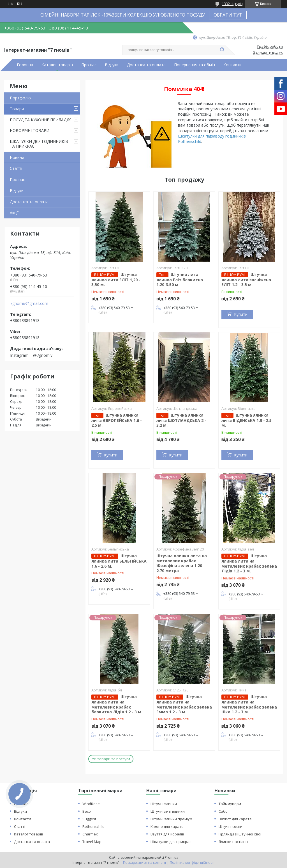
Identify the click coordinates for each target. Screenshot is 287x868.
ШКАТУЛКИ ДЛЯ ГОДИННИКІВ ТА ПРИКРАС (39, 144)
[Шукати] (222, 50)
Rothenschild (93, 826)
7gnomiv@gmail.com (29, 303)
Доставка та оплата (146, 65)
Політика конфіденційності (192, 863)
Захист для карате (235, 819)
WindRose (91, 804)
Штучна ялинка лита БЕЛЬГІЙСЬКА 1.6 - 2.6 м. (119, 561)
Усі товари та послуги (111, 759)
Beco (87, 811)
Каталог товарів (57, 65)
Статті (16, 168)
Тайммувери (230, 804)
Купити (241, 314)
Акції (14, 213)
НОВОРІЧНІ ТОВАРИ (30, 130)
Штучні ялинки (164, 804)
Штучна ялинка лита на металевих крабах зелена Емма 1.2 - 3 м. (184, 704)
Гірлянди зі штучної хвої (240, 834)
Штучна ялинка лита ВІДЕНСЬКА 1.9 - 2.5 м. (247, 420)
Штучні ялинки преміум (171, 819)
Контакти (232, 65)
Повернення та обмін (195, 65)
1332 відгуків (232, 4)
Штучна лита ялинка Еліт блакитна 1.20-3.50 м (180, 280)
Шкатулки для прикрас (171, 842)
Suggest (89, 819)
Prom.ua (172, 857)
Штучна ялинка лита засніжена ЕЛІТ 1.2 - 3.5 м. (246, 280)
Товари (17, 109)
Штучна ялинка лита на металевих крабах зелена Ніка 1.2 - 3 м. (249, 704)
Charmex (90, 834)
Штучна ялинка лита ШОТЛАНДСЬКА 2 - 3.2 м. (181, 420)
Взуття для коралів (167, 834)
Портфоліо (20, 98)
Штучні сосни (231, 826)
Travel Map (92, 842)
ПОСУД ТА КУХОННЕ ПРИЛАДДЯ (41, 120)
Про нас (89, 65)
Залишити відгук (268, 52)
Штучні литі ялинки (168, 811)
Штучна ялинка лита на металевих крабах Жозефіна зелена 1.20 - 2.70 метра (182, 563)
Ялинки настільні (234, 842)
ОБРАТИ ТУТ (228, 15)
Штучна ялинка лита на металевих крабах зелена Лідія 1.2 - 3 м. (249, 563)
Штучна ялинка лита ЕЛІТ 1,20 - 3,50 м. (116, 280)
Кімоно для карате (167, 826)
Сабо (223, 811)
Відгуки (112, 65)
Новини (17, 157)
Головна (25, 65)
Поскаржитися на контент (145, 863)
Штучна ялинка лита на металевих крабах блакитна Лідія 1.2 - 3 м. (117, 704)
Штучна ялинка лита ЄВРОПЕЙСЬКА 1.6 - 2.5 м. (117, 420)
